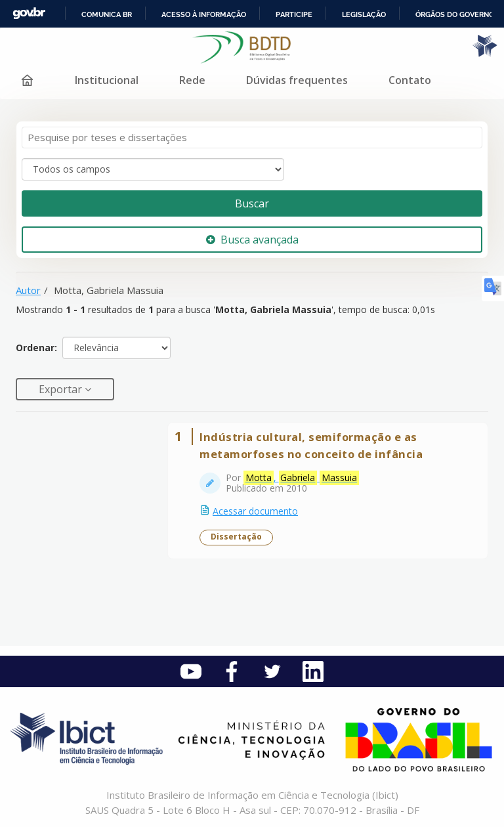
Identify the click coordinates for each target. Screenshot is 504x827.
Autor (28, 290)
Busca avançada (252, 240)
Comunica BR (107, 14)
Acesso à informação (204, 14)
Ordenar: (36, 348)
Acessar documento (255, 511)
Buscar (252, 203)
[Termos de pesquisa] (252, 138)
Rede (192, 80)
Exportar (62, 389)
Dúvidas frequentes (297, 80)
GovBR (29, 13)
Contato (410, 80)
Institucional (107, 80)
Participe (294, 14)
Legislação (364, 14)
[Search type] (153, 169)
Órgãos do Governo (455, 14)
